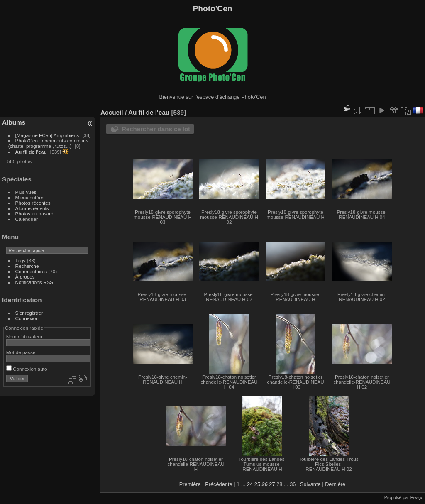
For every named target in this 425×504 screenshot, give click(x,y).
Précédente (219, 484)
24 (250, 484)
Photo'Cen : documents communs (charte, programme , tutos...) (48, 143)
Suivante (310, 484)
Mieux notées (30, 197)
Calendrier (27, 219)
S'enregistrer (29, 313)
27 (272, 484)
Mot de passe (21, 352)
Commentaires (31, 271)
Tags (21, 261)
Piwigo (417, 497)
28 (279, 484)
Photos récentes (33, 203)
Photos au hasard (34, 214)
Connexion (27, 318)
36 (293, 484)
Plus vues (26, 192)
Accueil (112, 112)
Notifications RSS (34, 282)
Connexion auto (27, 369)
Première (190, 484)
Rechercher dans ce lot (156, 129)
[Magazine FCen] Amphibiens (47, 135)
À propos (25, 277)
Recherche (27, 266)
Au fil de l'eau (32, 152)
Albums (14, 122)
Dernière (335, 484)
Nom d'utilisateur (24, 336)
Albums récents (32, 208)
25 (257, 484)
